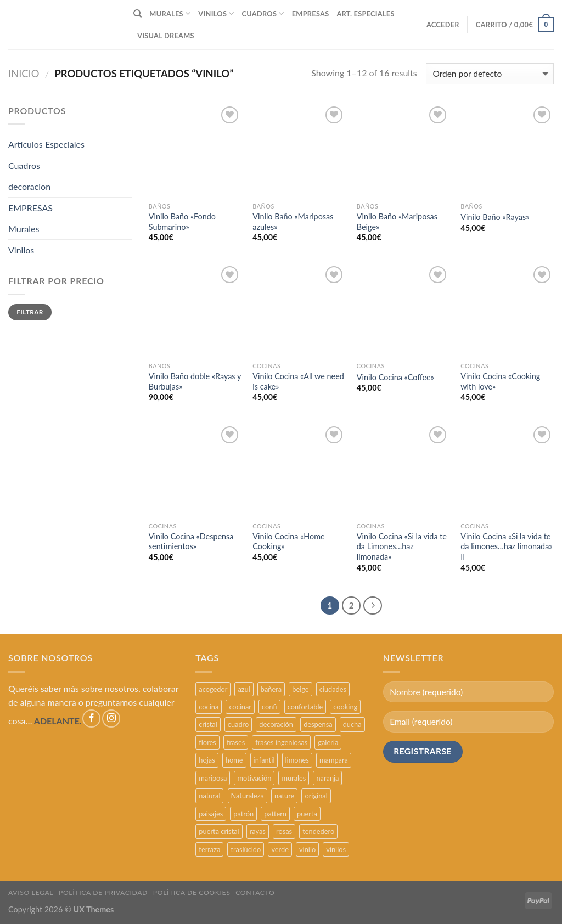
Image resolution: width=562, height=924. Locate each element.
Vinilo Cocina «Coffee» (395, 377)
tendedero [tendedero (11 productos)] (318, 831)
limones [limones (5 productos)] (297, 760)
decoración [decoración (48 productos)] (276, 724)
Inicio (24, 74)
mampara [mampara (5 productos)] (334, 760)
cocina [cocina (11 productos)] (209, 707)
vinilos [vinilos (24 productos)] (336, 849)
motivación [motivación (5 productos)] (254, 778)
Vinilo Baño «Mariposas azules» (293, 222)
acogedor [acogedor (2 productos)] (213, 689)
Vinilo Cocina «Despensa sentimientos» (191, 542)
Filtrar (30, 312)
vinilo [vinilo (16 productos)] (307, 849)
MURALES (170, 13)
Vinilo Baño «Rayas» (495, 217)
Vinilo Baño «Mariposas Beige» (397, 222)
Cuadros (24, 165)
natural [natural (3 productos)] (209, 796)
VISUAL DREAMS (166, 36)
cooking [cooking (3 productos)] (345, 707)
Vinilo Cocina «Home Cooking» (288, 542)
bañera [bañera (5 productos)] (271, 689)
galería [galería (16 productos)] (328, 742)
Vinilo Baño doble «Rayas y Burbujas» (195, 381)
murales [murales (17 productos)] (294, 778)
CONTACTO (255, 892)
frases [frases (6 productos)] (236, 742)
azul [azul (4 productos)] (244, 689)
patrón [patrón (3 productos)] (243, 814)
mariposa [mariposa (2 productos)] (213, 778)
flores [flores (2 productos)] (207, 742)
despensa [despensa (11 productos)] (318, 724)
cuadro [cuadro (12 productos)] (238, 724)
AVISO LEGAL (31, 892)
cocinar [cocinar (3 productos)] (240, 707)
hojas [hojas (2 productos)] (207, 760)
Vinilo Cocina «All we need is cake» (298, 381)
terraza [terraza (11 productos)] (209, 849)
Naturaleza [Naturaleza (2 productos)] (248, 796)
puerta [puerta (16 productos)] (307, 814)
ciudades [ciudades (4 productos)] (333, 689)
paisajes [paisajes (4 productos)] (211, 814)
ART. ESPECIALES (365, 14)
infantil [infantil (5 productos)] (264, 760)
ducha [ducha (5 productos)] (352, 724)
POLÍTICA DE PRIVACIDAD (103, 892)
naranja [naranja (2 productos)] (327, 778)
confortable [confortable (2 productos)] (305, 707)
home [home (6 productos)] (234, 760)
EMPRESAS (311, 14)
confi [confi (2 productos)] (269, 707)
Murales (24, 229)
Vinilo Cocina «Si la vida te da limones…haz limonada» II (506, 546)
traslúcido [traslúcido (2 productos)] (246, 849)
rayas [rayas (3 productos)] (258, 831)
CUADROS (263, 13)
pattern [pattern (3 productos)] (275, 814)
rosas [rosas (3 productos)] (284, 831)
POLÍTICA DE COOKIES (192, 892)
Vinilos (21, 250)
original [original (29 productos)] (316, 796)
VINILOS (216, 13)
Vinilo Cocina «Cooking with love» (500, 381)
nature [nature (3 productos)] (284, 796)
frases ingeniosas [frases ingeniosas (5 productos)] (281, 742)
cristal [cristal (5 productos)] (208, 724)
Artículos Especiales (46, 144)
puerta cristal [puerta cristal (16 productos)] (219, 831)
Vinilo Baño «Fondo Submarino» (182, 222)
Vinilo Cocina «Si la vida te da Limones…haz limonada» (402, 546)
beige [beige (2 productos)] (300, 689)
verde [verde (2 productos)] (280, 849)
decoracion (29, 186)
